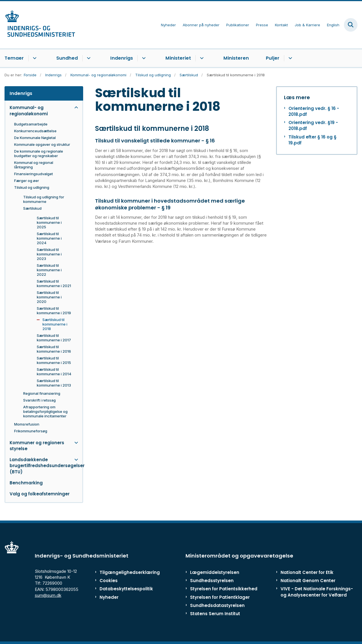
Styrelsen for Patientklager (220, 597)
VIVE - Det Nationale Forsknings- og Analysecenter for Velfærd (317, 592)
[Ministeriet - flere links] (201, 58)
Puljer (273, 58)
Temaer (14, 58)
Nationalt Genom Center (308, 581)
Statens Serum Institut (215, 614)
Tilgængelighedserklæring (123, 572)
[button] (75, 108)
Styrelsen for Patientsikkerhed (224, 589)
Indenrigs (122, 58)
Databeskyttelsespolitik (123, 589)
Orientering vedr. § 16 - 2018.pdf (314, 111)
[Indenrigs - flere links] (143, 58)
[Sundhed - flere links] (88, 58)
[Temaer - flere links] (34, 58)
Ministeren (236, 58)
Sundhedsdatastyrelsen (217, 605)
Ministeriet (178, 58)
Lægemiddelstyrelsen (215, 572)
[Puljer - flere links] (289, 58)
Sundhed (67, 58)
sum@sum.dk (48, 595)
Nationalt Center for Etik (307, 572)
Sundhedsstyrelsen (212, 581)
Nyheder (109, 597)
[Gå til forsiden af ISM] (38, 25)
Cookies (109, 581)
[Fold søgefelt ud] (351, 25)
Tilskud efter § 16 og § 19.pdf (313, 140)
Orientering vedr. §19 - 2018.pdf (313, 125)
